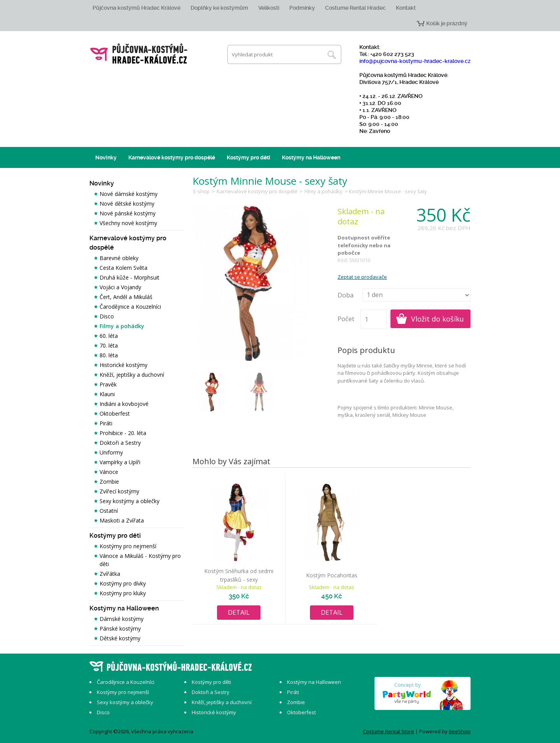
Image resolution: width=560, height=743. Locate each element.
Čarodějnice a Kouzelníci (130, 307)
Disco (107, 316)
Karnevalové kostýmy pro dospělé (172, 157)
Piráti (106, 423)
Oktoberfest (115, 413)
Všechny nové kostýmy (128, 223)
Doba (346, 295)
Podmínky (302, 8)
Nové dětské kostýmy (127, 204)
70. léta (109, 345)
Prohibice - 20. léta (123, 433)
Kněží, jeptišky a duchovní (132, 375)
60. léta (109, 336)
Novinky (106, 157)
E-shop (201, 191)
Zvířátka (110, 574)
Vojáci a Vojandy (120, 287)
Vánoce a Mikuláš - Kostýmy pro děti (140, 560)
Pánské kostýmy (120, 628)
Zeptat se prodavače (362, 277)
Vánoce (109, 472)
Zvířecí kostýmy (119, 491)
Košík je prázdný (447, 23)
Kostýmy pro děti (248, 157)
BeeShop (460, 731)
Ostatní (109, 511)
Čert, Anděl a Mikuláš (126, 297)
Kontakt (406, 8)
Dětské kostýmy (120, 638)
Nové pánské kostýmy (128, 213)
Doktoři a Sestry (120, 443)
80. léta (109, 355)
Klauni (107, 394)
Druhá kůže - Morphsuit (129, 277)
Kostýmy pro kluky (123, 593)
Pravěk (108, 384)
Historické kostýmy (123, 365)
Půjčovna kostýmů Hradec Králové (136, 8)
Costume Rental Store (388, 731)
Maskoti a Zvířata (122, 520)
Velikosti (269, 8)
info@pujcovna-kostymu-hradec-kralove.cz (415, 61)
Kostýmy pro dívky (123, 583)
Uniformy (111, 452)
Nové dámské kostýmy (129, 194)
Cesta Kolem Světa (123, 268)
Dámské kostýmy (122, 619)
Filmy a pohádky (122, 326)
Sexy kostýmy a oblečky (129, 501)
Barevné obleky (119, 258)
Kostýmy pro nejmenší (128, 546)
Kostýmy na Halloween (311, 157)
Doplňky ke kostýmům (219, 8)
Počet (346, 319)
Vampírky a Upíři (120, 462)
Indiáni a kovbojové (124, 404)
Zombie (109, 482)
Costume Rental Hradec (355, 8)
